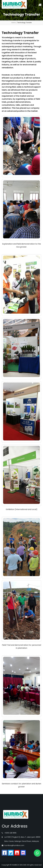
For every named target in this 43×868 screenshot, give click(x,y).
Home (14, 23)
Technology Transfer (24, 23)
